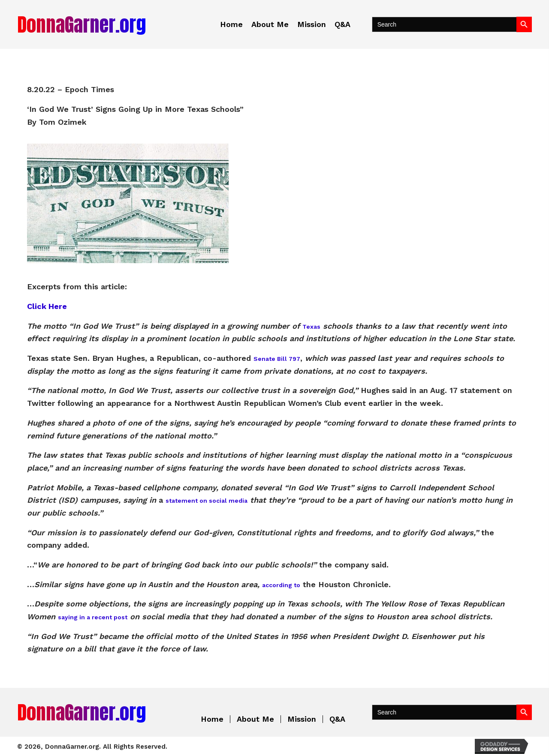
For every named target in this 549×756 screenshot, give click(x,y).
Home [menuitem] (212, 719)
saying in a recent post (93, 617)
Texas (311, 327)
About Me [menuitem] (255, 719)
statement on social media (207, 501)
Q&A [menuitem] (337, 719)
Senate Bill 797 (277, 359)
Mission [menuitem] (302, 719)
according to (281, 585)
